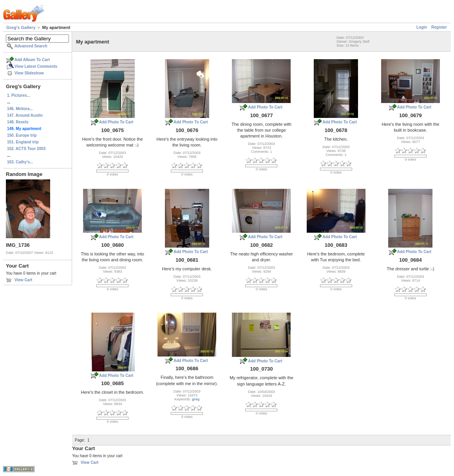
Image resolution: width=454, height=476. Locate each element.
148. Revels (18, 122)
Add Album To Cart (32, 60)
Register (439, 27)
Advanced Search (31, 46)
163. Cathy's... (20, 162)
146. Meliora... (20, 109)
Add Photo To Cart (116, 122)
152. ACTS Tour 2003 (26, 149)
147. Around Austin (25, 115)
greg (196, 399)
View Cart (23, 280)
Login (422, 27)
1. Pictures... (19, 95)
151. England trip (23, 142)
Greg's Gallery (21, 27)
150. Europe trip (22, 135)
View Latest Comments (36, 66)
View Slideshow (29, 73)
